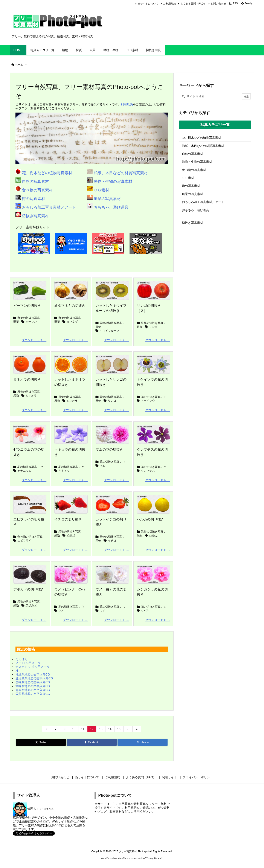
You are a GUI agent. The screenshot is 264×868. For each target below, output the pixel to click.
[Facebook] (92, 742)
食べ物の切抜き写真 (30, 537)
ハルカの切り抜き (151, 519)
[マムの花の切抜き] (112, 434)
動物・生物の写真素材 (112, 182)
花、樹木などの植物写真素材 (47, 173)
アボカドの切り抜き (29, 589)
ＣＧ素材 (101, 190)
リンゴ (153, 327)
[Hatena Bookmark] (142, 742)
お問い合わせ (218, 4)
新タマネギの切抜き (70, 306)
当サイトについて (148, 4)
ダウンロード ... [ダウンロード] (34, 340)
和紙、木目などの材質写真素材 (120, 173)
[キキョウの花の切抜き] (71, 434)
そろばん (21, 659)
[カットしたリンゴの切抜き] (112, 364)
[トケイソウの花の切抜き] (153, 364)
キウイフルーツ (109, 331)
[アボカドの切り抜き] (30, 574)
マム (102, 466)
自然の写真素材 (35, 182)
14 (110, 729)
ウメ (61, 611)
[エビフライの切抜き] (30, 504)
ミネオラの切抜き (27, 379)
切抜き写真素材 (35, 216)
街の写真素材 (33, 199)
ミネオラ (31, 396)
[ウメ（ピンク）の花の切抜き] (71, 574)
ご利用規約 (169, 4)
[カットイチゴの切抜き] (112, 504)
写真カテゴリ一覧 (215, 125)
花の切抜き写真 (151, 397)
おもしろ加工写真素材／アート (48, 207)
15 (119, 729)
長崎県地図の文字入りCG (33, 682)
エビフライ (24, 541)
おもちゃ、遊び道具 (111, 207)
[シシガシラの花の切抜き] (153, 574)
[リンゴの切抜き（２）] (153, 290)
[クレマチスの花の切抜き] (153, 434)
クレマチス (148, 471)
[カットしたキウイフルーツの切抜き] (112, 290)
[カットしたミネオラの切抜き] (71, 364)
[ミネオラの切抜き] (30, 364)
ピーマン (31, 322)
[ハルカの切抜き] (153, 504)
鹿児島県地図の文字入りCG (34, 678)
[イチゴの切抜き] (71, 504)
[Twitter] (41, 742)
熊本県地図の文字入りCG (33, 690)
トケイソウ (148, 401)
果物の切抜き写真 (111, 323)
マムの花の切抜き (109, 449)
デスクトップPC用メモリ (33, 667)
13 (101, 729)
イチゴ (71, 535)
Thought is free (154, 858)
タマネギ (72, 322)
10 (74, 729)
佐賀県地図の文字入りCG (33, 694)
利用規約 (127, 104)
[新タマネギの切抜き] (71, 290)
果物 (98, 327)
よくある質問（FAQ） (193, 4)
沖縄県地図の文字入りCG (33, 674)
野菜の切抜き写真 (29, 318)
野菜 (16, 322)
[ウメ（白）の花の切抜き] (112, 574)
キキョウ (64, 471)
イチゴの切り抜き (68, 519)
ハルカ (153, 535)
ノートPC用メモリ (28, 663)
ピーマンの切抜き (27, 306)
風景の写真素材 (107, 199)
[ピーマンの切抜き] (30, 290)
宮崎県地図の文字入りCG (33, 686)
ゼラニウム (24, 471)
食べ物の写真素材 (37, 190)
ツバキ (145, 611)
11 (83, 729)
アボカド (31, 605)
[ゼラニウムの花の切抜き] (30, 434)
